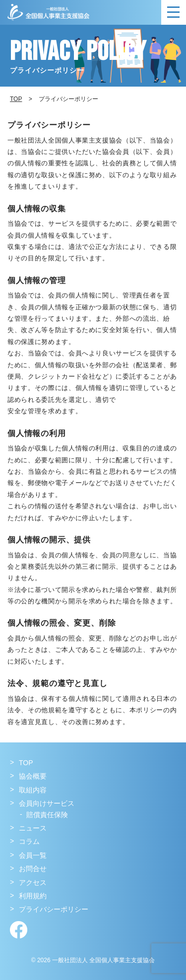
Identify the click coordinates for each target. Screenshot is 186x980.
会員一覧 (33, 855)
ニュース (33, 828)
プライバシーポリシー (54, 909)
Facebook (19, 930)
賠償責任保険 (47, 815)
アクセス (33, 882)
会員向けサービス (47, 803)
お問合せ (33, 869)
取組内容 (33, 790)
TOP (26, 763)
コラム (29, 841)
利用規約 (33, 896)
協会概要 (33, 776)
